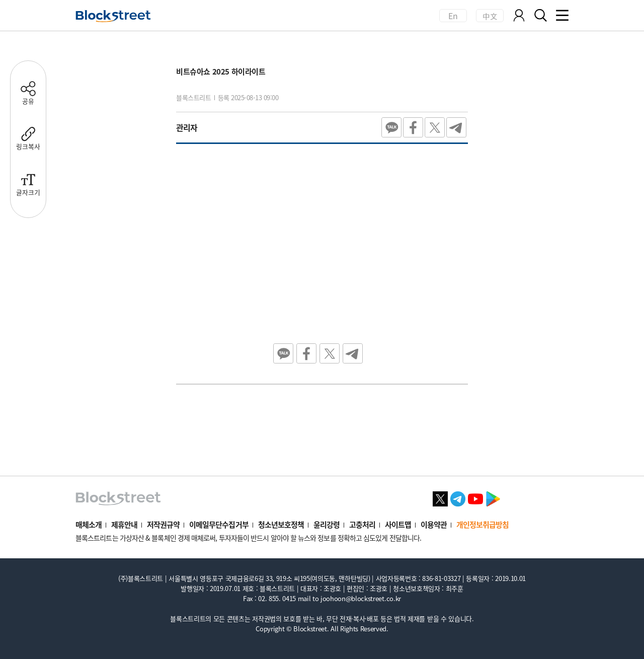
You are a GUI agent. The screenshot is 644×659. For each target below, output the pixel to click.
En (453, 16)
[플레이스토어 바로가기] (493, 497)
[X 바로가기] (440, 497)
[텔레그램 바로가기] (458, 497)
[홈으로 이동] (113, 16)
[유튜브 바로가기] (475, 497)
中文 (490, 16)
